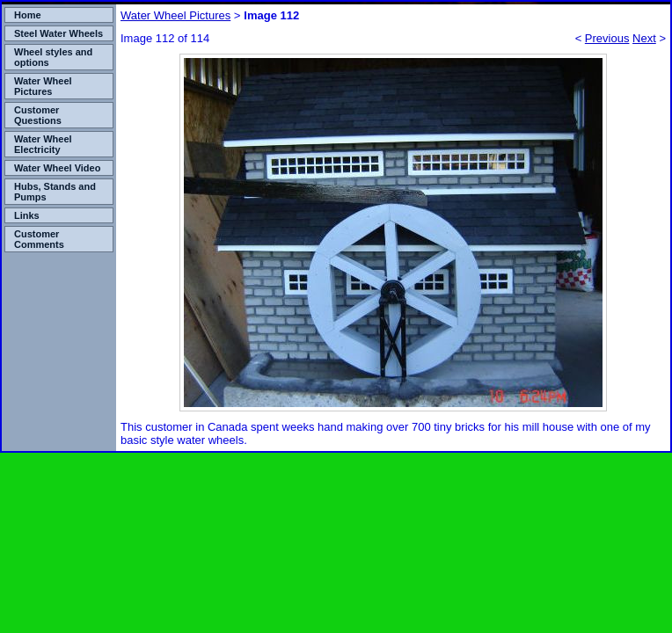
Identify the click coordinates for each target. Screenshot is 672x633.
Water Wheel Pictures (43, 86)
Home (28, 15)
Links (27, 215)
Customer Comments (39, 239)
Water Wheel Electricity (43, 144)
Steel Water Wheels (58, 33)
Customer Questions (38, 115)
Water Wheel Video (57, 168)
